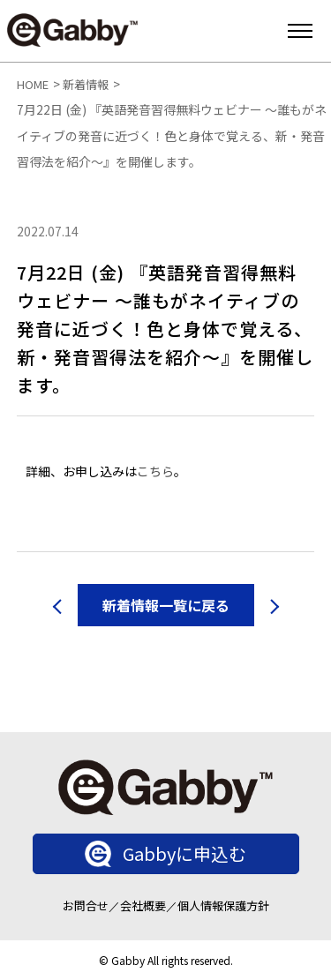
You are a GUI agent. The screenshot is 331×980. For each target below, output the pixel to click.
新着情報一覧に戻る (166, 605)
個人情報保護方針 (223, 905)
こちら (155, 471)
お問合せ (86, 905)
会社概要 (143, 905)
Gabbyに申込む (165, 854)
